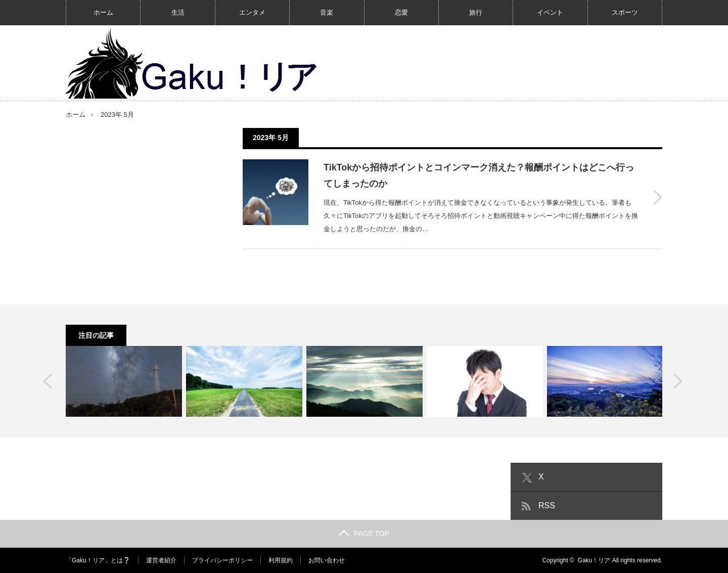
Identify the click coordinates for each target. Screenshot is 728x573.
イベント (550, 12)
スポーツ (625, 12)
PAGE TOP (364, 534)
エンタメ (252, 12)
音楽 (327, 12)
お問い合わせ (327, 560)
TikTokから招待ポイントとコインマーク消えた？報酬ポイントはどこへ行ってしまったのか (479, 175)
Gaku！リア (594, 560)
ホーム (103, 12)
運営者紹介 (161, 560)
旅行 (476, 12)
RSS (547, 505)
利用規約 (281, 560)
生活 (178, 12)
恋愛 (401, 12)
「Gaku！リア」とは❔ (98, 560)
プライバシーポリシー (222, 560)
